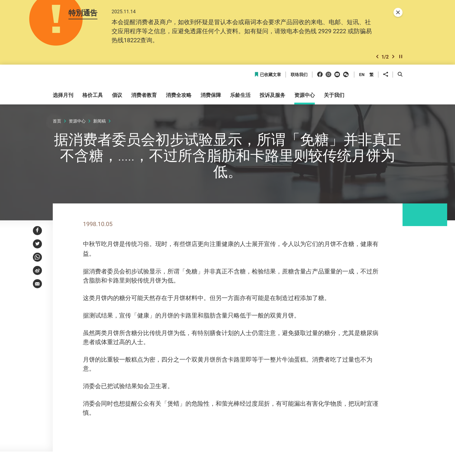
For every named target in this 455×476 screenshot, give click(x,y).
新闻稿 (100, 123)
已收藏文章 (268, 77)
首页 (57, 123)
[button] (377, 58)
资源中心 (77, 123)
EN (362, 77)
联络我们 (299, 77)
